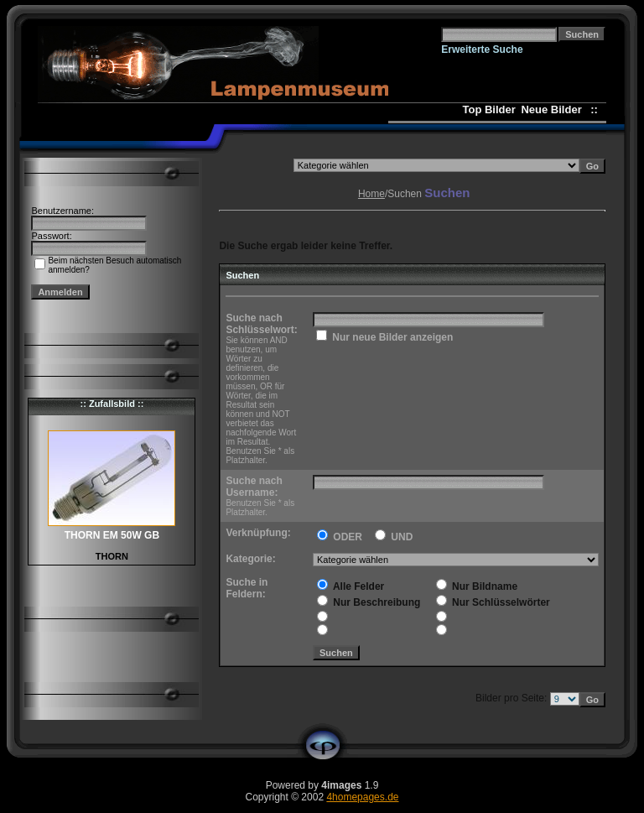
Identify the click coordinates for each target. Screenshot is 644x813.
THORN (112, 556)
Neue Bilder (554, 109)
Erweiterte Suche (482, 50)
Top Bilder (488, 109)
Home (371, 194)
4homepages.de (362, 797)
